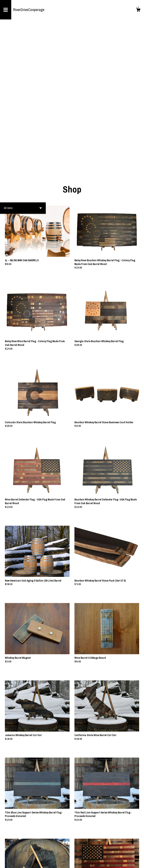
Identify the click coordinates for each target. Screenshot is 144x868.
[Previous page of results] (66, 853)
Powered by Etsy (41, 862)
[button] (23, 66)
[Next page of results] (78, 853)
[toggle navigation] (6, 10)
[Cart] (138, 10)
